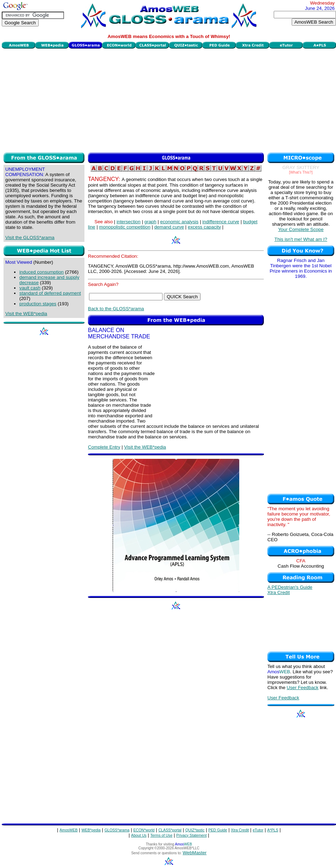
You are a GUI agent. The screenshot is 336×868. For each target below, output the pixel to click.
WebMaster (195, 853)
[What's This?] (301, 172)
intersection (128, 222)
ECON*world (144, 830)
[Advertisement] (169, 100)
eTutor (258, 830)
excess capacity (204, 227)
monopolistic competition (125, 227)
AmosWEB (69, 830)
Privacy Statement (191, 835)
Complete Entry (104, 447)
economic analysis (179, 222)
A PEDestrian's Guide (290, 587)
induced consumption (42, 272)
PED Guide (218, 830)
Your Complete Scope (301, 229)
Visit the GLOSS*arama (30, 238)
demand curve (169, 227)
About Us (139, 835)
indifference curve (221, 222)
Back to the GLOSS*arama (116, 309)
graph (150, 222)
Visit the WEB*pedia (26, 314)
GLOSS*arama (117, 830)
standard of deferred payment (50, 293)
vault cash (30, 288)
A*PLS (272, 830)
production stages (38, 304)
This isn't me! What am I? (301, 239)
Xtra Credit (279, 592)
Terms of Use (161, 835)
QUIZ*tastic (195, 830)
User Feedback (303, 688)
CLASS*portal (170, 830)
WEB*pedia (91, 830)
